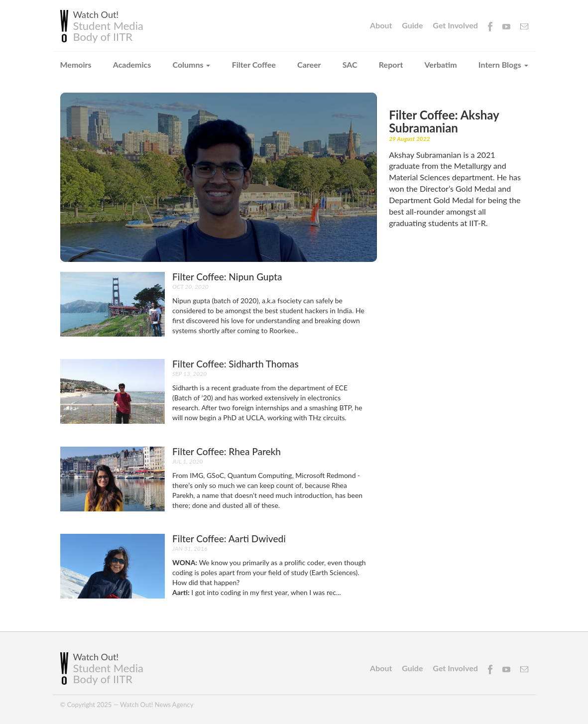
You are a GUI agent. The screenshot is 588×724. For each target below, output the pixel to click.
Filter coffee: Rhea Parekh (227, 451)
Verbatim (441, 64)
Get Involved (455, 25)
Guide (412, 25)
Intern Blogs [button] (503, 64)
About (381, 25)
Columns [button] (192, 64)
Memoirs (76, 64)
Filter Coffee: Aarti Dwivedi (229, 539)
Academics (132, 64)
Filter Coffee (254, 64)
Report (391, 64)
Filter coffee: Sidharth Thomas (235, 364)
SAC (350, 64)
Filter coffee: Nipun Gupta (227, 277)
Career (309, 64)
